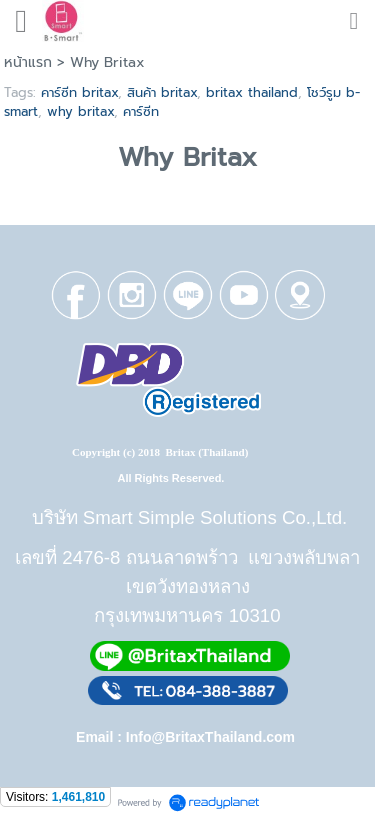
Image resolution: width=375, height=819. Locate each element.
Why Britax (187, 157)
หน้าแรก (28, 62)
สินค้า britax (162, 92)
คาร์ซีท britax (79, 92)
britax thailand (252, 92)
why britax (80, 111)
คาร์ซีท (141, 111)
